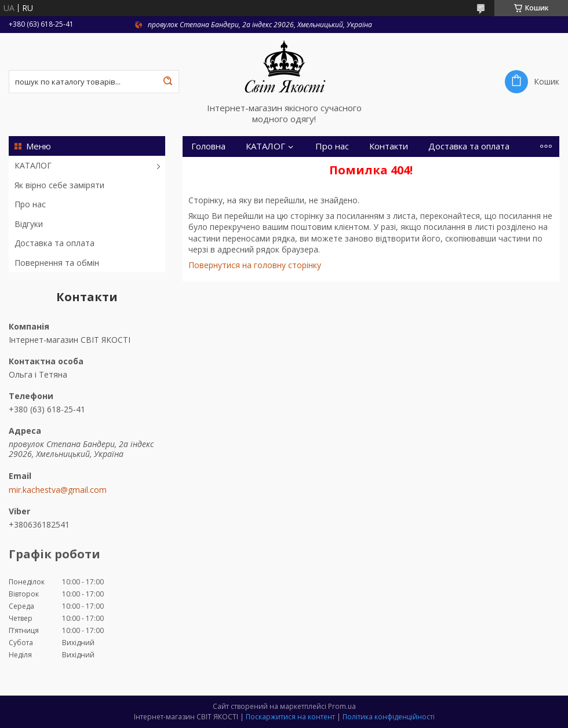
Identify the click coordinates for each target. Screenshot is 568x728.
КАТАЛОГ (33, 165)
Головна (208, 146)
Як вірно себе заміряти (59, 185)
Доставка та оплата (54, 243)
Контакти (389, 146)
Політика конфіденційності (389, 717)
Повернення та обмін (57, 263)
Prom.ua (342, 706)
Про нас (30, 204)
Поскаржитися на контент (290, 717)
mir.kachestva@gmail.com (58, 490)
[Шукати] (168, 82)
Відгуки (29, 224)
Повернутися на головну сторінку (255, 265)
